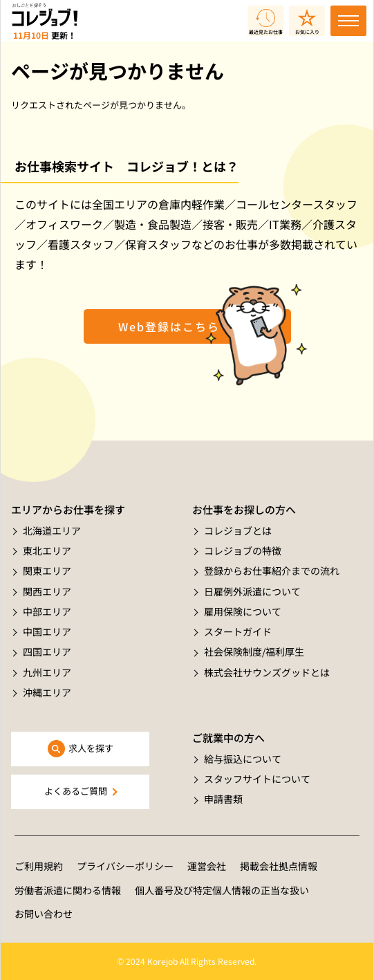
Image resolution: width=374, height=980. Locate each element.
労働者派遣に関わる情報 (68, 890)
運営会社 (207, 866)
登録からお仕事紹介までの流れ (272, 571)
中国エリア (47, 631)
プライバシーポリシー (125, 866)
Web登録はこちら (169, 326)
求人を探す (91, 748)
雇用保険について (243, 611)
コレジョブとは (238, 530)
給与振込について (243, 759)
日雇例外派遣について (252, 591)
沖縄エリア (47, 692)
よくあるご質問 (76, 791)
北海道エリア (52, 530)
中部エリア (47, 611)
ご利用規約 (39, 866)
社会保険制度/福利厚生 (254, 651)
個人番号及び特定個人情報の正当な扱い (222, 890)
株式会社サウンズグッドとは (267, 672)
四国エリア (47, 651)
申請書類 (223, 799)
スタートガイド (238, 631)
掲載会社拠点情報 (279, 866)
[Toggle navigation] (348, 21)
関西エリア (47, 591)
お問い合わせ (44, 914)
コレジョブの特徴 (243, 551)
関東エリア (47, 571)
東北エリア (47, 551)
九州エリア (47, 672)
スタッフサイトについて (257, 779)
